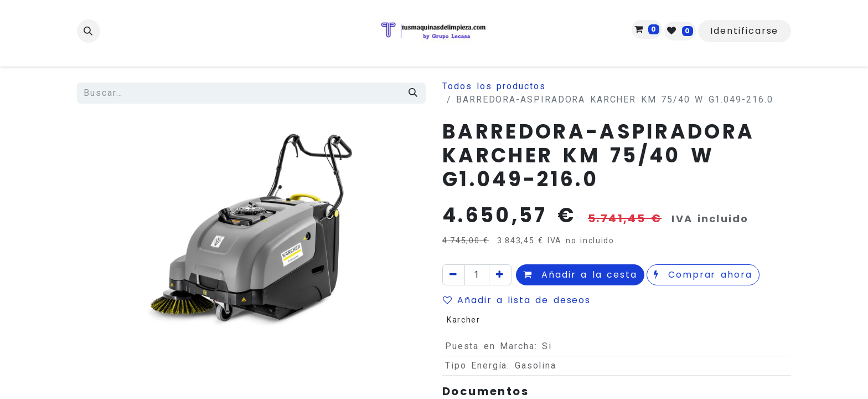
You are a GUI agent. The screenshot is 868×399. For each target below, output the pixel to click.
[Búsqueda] (414, 93)
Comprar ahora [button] (703, 275)
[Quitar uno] (454, 275)
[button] (89, 31)
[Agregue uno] (500, 275)
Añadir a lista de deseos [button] (517, 300)
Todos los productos (494, 86)
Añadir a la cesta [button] (580, 275)
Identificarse (744, 31)
